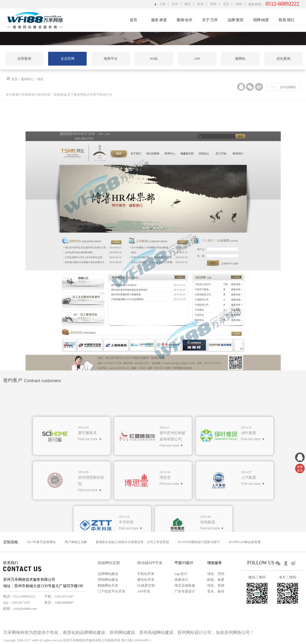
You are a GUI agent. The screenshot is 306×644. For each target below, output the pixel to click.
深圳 (239, 4)
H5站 (154, 59)
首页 (133, 20)
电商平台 (111, 59)
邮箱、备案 (216, 580)
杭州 (200, 4)
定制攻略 (11, 542)
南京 (188, 4)
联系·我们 (287, 20)
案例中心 (27, 80)
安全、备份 (216, 591)
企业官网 (68, 59)
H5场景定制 (146, 585)
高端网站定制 (109, 563)
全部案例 (24, 59)
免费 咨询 (300, 469)
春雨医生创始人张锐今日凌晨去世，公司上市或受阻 (132, 542)
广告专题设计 (185, 591)
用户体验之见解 (76, 542)
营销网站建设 (108, 580)
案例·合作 (185, 20)
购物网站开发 (108, 585)
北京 (226, 4)
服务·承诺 (159, 20)
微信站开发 (146, 580)
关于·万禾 (210, 20)
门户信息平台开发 (111, 591)
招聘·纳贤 (261, 20)
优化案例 (283, 59)
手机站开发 (146, 574)
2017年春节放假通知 (41, 542)
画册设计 (181, 580)
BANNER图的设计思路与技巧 (199, 542)
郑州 (213, 4)
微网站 (240, 59)
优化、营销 (216, 585)
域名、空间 (216, 574)
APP (197, 59)
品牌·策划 (236, 20)
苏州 (175, 4)
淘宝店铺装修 (185, 585)
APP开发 (144, 591)
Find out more (88, 478)
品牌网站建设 (108, 574)
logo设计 (181, 574)
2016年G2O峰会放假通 (244, 542)
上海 (162, 4)
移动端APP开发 (150, 563)
